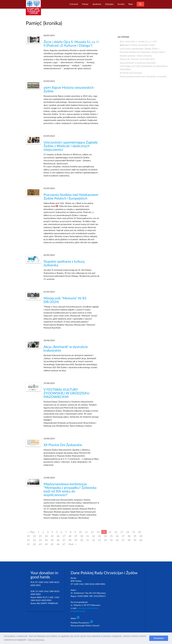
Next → (73, 544)
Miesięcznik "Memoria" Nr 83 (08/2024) (137, 59)
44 (46, 540)
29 (76, 536)
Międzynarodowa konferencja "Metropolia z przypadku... (144, 77)
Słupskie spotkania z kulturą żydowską (136, 56)
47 (64, 540)
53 (99, 540)
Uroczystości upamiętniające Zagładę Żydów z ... (140, 49)
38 (129, 536)
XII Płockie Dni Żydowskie (63, 445)
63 (40, 544)
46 (58, 540)
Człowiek (74, 4)
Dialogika (109, 4)
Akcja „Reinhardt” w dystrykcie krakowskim (138, 63)
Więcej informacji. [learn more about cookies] (36, 640)
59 (135, 540)
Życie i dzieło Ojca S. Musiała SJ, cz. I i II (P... (140, 42)
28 (70, 536)
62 (34, 544)
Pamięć (85, 4)
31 (88, 536)
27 (64, 536)
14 (104, 532)
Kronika (121, 4)
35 (111, 536)
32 (94, 536)
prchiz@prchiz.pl (78, 611)
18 (128, 532)
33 (99, 536)
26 (58, 536)
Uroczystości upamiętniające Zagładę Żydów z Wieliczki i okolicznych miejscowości (71, 146)
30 (82, 536)
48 (70, 540)
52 (94, 540)
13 (98, 532)
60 (141, 540)
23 (40, 536)
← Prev (31, 532)
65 (52, 544)
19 (134, 532)
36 (117, 536)
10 (80, 532)
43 (40, 540)
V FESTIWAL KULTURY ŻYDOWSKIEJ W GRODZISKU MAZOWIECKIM (66, 393)
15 (110, 532)
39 (135, 536)
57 (123, 540)
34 (105, 536)
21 (28, 536)
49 (76, 540)
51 (88, 540)
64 (46, 544)
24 (46, 536)
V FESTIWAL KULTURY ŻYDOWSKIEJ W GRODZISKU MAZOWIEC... (144, 67)
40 (141, 536)
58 (129, 540)
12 (92, 532)
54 (105, 540)
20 (139, 532)
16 (116, 532)
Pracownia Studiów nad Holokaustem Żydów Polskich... (143, 52)
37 (123, 536)
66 (58, 544)
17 (122, 532)
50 (82, 540)
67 (64, 544)
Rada (131, 4)
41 (28, 540)
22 (34, 536)
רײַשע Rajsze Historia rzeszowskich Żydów (137, 45)
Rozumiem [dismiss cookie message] (159, 638)
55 (111, 540)
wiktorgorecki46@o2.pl (88, 608)
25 (52, 536)
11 (86, 532)
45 (52, 540)
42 (34, 540)
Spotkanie (97, 4)
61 (28, 544)
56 (117, 540)
